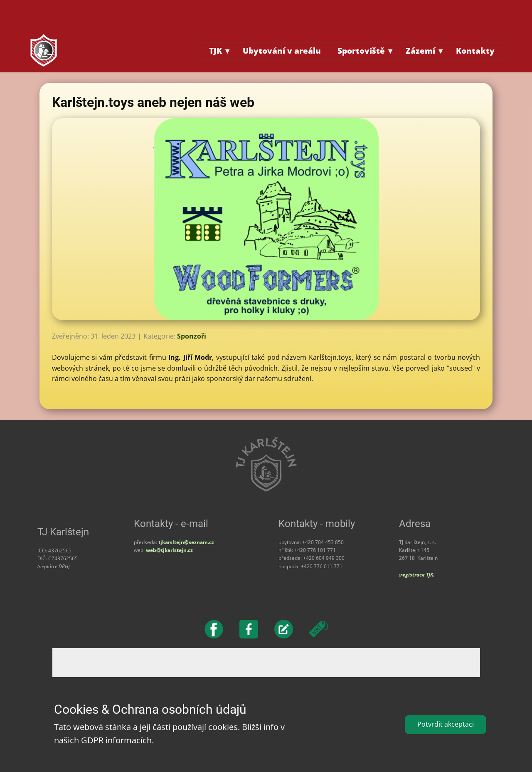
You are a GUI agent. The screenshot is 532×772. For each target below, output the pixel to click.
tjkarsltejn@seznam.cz (186, 542)
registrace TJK (417, 575)
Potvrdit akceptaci (446, 724)
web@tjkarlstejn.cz (169, 550)
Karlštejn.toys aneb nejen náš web (153, 102)
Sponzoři (192, 336)
